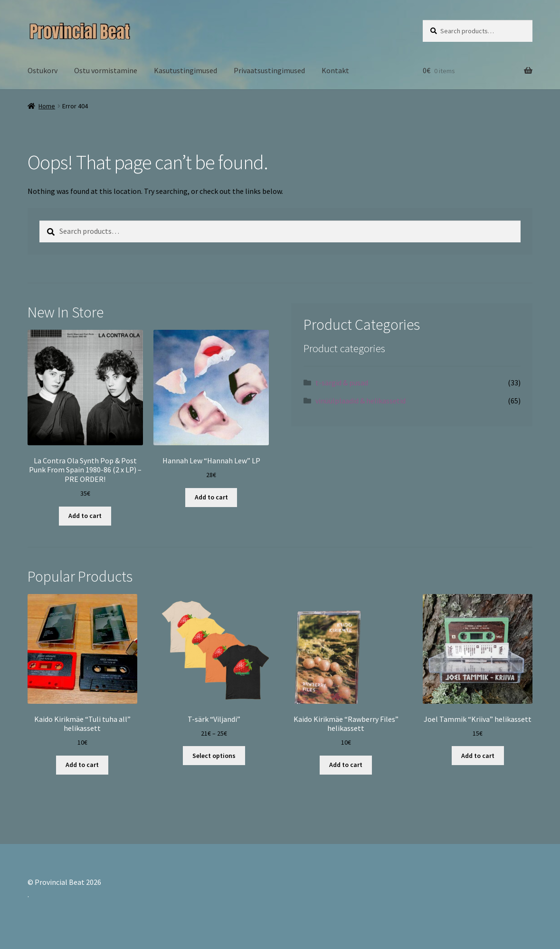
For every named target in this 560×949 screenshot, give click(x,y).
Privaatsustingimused (269, 70)
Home (47, 106)
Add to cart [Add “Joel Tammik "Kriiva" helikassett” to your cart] (478, 756)
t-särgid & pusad (342, 383)
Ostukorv (43, 70)
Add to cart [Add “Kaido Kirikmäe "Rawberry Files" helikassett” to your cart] (346, 765)
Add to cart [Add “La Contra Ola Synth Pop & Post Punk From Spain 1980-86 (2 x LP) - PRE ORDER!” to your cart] (85, 516)
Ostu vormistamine (106, 70)
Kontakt (335, 70)
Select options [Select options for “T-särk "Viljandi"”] (214, 756)
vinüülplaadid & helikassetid (361, 401)
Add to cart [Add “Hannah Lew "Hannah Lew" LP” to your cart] (211, 497)
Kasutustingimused (185, 70)
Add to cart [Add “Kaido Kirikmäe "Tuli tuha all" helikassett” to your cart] (82, 765)
